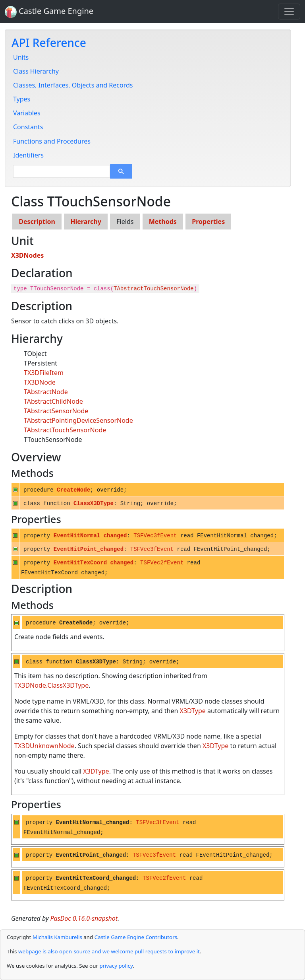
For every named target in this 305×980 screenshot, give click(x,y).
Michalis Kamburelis (57, 937)
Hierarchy (86, 222)
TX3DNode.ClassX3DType (51, 685)
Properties (208, 222)
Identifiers (28, 155)
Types (22, 99)
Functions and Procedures (52, 141)
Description (37, 222)
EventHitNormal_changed (90, 536)
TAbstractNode (46, 392)
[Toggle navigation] (289, 12)
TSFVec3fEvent (155, 536)
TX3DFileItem (44, 373)
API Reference (49, 43)
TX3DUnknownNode (44, 746)
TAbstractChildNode (53, 401)
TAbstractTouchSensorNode (154, 289)
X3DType (193, 711)
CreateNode (73, 490)
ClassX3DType (94, 504)
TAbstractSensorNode (56, 411)
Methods (163, 222)
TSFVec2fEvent (162, 563)
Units (21, 57)
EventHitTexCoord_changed (94, 563)
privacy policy (116, 966)
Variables (27, 113)
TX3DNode (40, 382)
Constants (28, 127)
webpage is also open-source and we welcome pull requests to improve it (109, 951)
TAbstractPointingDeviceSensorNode (78, 420)
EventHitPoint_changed (89, 549)
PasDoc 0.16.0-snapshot (84, 918)
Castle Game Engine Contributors (136, 937)
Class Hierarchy (36, 71)
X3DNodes (27, 255)
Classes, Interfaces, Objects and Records (73, 85)
